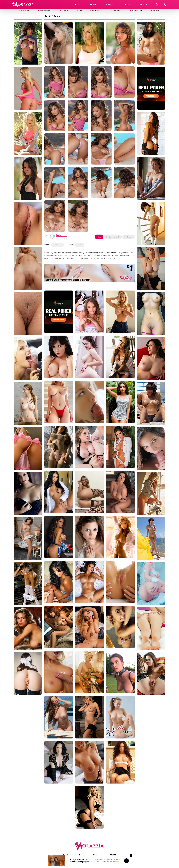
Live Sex (65, 11)
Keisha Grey (58, 245)
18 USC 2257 (111, 855)
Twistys (80, 245)
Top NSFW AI (118, 11)
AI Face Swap (26, 11)
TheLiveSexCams (98, 11)
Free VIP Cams (137, 11)
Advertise (66, 855)
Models (127, 5)
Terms (81, 855)
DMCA (95, 855)
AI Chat (80, 11)
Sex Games (155, 11)
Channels (144, 5)
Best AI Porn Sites (46, 11)
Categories (110, 5)
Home (77, 5)
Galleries (93, 5)
